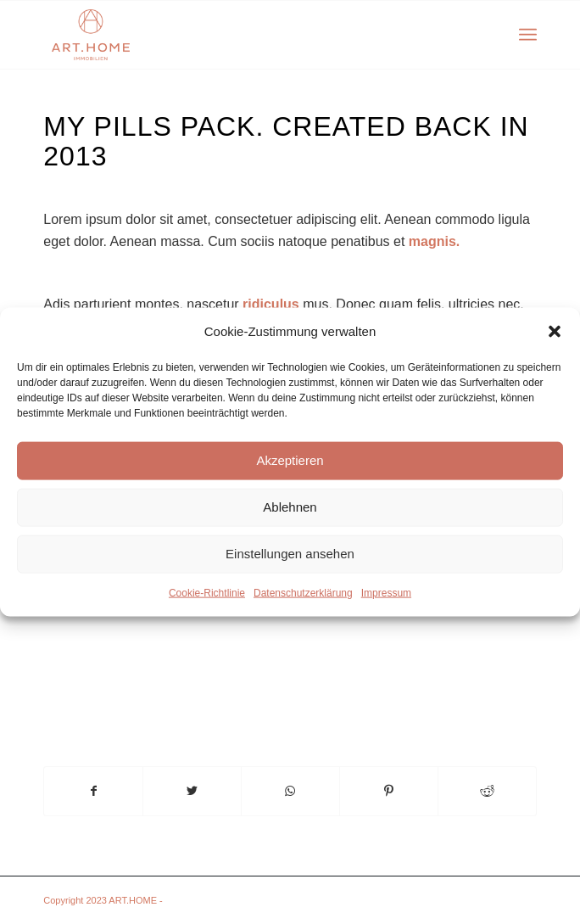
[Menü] (528, 35)
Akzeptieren (290, 460)
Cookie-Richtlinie (207, 593)
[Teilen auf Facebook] (93, 791)
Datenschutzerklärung (303, 593)
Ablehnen (290, 507)
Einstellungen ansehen (290, 554)
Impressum (386, 593)
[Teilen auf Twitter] (192, 791)
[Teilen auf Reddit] (487, 791)
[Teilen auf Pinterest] (389, 791)
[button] (555, 331)
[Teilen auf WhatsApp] (290, 791)
